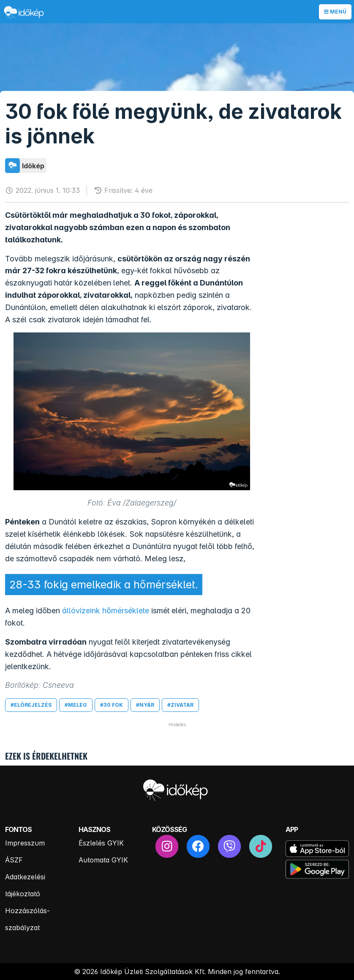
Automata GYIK (103, 860)
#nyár (145, 705)
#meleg (76, 705)
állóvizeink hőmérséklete (106, 611)
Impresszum (25, 843)
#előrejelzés (31, 705)
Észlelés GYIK (101, 843)
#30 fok (112, 705)
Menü (335, 12)
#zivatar (180, 705)
